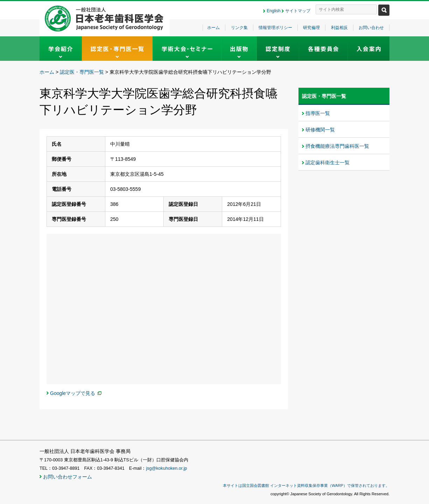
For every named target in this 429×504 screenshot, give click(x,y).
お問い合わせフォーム (68, 477)
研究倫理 (311, 28)
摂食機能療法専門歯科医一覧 (337, 146)
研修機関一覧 (320, 130)
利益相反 (339, 28)
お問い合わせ (371, 28)
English (273, 11)
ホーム (213, 28)
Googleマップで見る (73, 393)
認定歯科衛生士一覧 (328, 163)
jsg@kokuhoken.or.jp (166, 468)
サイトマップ (298, 11)
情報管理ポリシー (275, 28)
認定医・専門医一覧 (82, 72)
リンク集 (239, 28)
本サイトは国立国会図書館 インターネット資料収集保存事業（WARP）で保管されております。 (306, 485)
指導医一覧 (318, 113)
